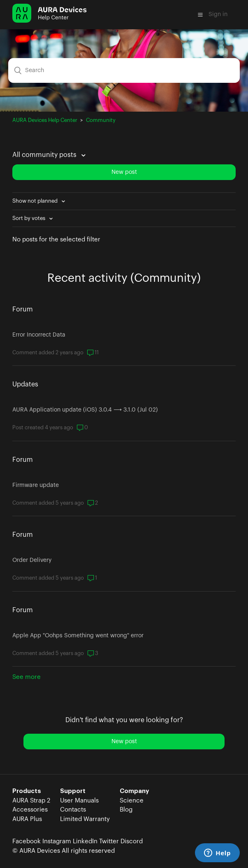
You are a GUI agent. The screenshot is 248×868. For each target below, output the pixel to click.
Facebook (27, 841)
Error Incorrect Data (39, 335)
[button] (200, 14)
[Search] (124, 70)
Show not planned (36, 201)
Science (132, 801)
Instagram (57, 841)
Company (134, 791)
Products (27, 791)
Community (101, 120)
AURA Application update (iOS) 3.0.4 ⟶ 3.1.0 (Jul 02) (85, 410)
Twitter (109, 841)
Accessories (30, 810)
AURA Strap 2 (31, 801)
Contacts (73, 810)
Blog (126, 810)
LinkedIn (85, 841)
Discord (132, 841)
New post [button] (124, 172)
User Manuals (79, 801)
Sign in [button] (218, 14)
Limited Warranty (85, 819)
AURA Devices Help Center (45, 120)
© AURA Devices (36, 851)
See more (27, 677)
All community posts (45, 155)
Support (73, 791)
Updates (25, 384)
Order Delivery (32, 560)
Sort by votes (29, 218)
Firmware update (36, 485)
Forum (23, 309)
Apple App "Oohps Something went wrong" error (78, 636)
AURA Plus (27, 819)
